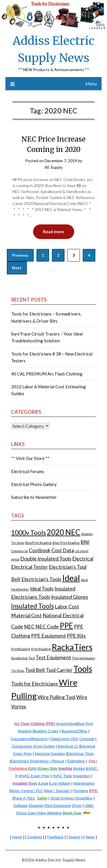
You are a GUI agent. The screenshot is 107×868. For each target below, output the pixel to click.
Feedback (55, 837)
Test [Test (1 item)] (32, 658)
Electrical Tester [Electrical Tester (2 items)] (30, 567)
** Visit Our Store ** (30, 458)
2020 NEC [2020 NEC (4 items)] (64, 532)
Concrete (87, 739)
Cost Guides (45, 746)
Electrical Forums (28, 471)
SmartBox (84, 798)
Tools (77, 806)
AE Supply (53, 167)
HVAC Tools (62, 776)
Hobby (80, 768)
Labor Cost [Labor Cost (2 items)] (67, 607)
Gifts (33, 768)
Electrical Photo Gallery (34, 484)
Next (17, 268)
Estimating (76, 761)
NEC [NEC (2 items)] (29, 627)
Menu (91, 84)
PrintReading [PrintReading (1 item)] (21, 649)
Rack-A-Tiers (24, 798)
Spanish (37, 806)
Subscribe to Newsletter (34, 497)
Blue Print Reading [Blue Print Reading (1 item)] (66, 543)
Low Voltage (60, 783)
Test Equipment (58, 806)
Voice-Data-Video (32, 813)
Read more (54, 232)
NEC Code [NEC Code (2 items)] (47, 627)
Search (75, 837)
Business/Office (74, 731)
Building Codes (46, 731)
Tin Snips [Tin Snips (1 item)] (18, 671)
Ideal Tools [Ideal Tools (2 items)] (42, 589)
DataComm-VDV (64, 739)
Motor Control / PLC (27, 791)
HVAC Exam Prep (34, 776)
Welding (55, 813)
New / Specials (57, 791)
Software (21, 806)
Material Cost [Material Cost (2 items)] (26, 615)
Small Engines (62, 798)
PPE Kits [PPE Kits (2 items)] (76, 636)
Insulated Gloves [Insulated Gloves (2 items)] (70, 597)
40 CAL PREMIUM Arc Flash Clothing (47, 374)
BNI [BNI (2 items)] (85, 542)
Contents (35, 837)
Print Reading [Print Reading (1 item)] (41, 649)
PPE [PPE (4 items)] (66, 626)
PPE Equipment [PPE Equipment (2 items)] (49, 636)
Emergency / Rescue (47, 761)
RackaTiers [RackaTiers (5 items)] (72, 647)
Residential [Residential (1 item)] (19, 658)
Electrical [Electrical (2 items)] (83, 559)
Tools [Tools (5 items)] (83, 669)
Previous (20, 255)
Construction (22, 746)
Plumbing (80, 791)
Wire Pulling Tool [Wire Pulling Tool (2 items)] (56, 697)
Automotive (67, 724)
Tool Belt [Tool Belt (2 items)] (35, 670)
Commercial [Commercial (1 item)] (20, 551)
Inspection (81, 776)
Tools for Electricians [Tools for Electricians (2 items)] (35, 684)
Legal (44, 783)
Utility (89, 806)
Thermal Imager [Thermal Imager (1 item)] (84, 658)
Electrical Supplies (50, 754)
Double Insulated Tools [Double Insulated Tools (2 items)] (46, 559)
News (90, 837)
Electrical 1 (67, 746)
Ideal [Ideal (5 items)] (71, 578)
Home (17, 837)
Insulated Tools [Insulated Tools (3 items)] (33, 606)
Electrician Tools (80, 754)
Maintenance (84, 783)
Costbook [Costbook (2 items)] (40, 550)
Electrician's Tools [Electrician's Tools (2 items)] (41, 579)
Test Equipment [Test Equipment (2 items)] (53, 657)
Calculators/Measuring (29, 739)
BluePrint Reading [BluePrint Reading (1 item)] (38, 543)
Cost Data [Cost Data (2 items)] (63, 550)
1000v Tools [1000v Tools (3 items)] (29, 533)
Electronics (20, 761)
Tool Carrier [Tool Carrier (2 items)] (59, 670)
